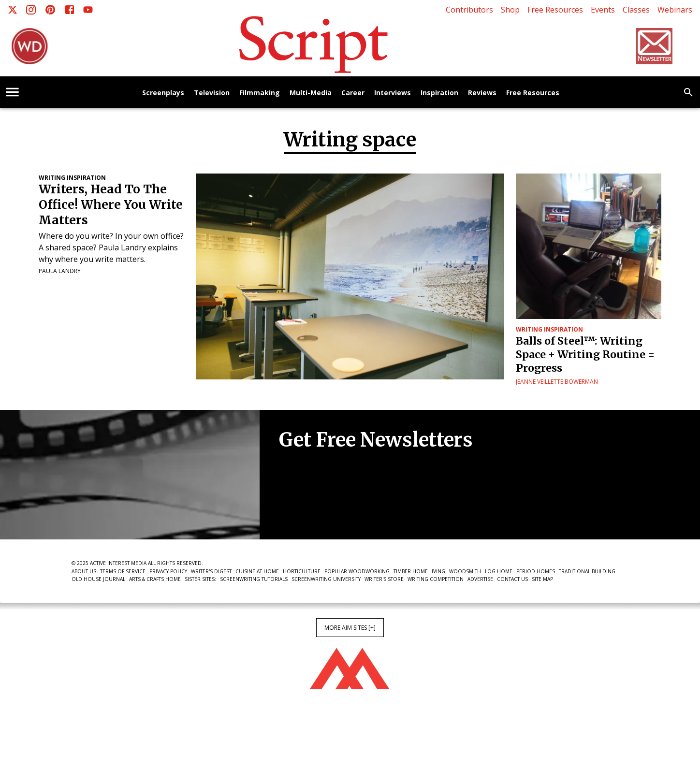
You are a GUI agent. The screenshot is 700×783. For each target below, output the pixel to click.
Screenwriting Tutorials (254, 579)
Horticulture (302, 571)
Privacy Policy (168, 571)
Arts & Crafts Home (155, 579)
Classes (636, 10)
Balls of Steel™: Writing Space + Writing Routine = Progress (585, 355)
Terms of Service (123, 571)
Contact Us (512, 579)
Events (603, 10)
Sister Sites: (200, 579)
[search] (688, 92)
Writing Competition (436, 579)
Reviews (482, 93)
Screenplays (163, 93)
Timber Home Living (419, 571)
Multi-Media (311, 93)
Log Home (499, 571)
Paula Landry (60, 271)
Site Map (542, 579)
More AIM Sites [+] (350, 628)
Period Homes (536, 571)
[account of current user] (12, 92)
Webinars (675, 10)
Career (353, 93)
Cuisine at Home (257, 571)
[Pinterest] (50, 10)
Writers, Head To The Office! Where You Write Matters (111, 205)
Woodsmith (465, 571)
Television (212, 93)
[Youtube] (88, 10)
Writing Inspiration (72, 178)
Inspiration (439, 93)
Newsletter (313, 510)
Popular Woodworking (357, 571)
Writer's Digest (211, 571)
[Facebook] (70, 10)
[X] (13, 10)
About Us (84, 571)
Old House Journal (98, 579)
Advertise (480, 579)
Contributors (469, 10)
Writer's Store (384, 579)
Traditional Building (587, 571)
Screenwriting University (326, 579)
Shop (510, 10)
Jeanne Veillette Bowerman (557, 382)
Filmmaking (260, 93)
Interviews (393, 93)
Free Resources (555, 10)
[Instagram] (31, 10)
